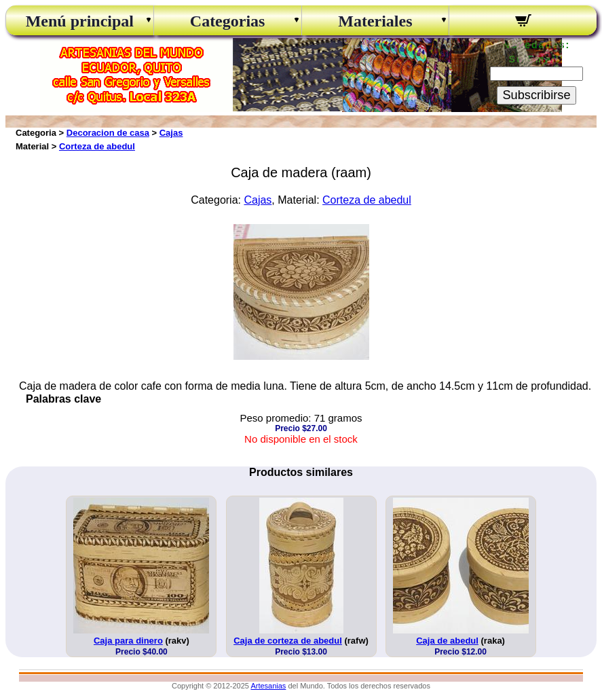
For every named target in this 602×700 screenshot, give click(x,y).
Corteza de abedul (97, 146)
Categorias (228, 21)
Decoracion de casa (108, 133)
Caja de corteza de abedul (288, 641)
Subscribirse (536, 95)
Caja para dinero (128, 641)
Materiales (375, 21)
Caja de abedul (447, 641)
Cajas (171, 133)
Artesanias (268, 686)
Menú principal (80, 21)
